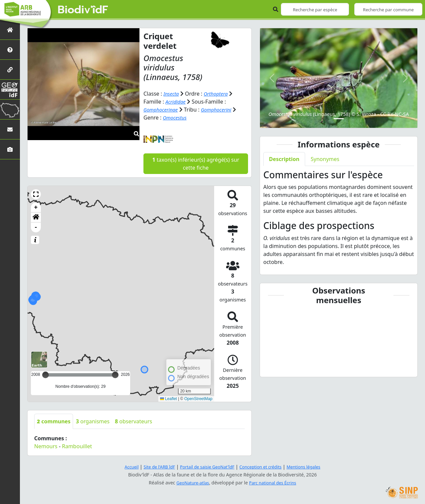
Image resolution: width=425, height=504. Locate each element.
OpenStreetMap (198, 399)
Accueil (124, 467)
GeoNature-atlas (191, 483)
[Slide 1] (339, 119)
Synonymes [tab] (325, 159)
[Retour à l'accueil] (10, 30)
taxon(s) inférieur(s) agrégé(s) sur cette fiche (196, 164)
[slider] (115, 375)
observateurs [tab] (133, 421)
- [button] (36, 227)
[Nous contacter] (10, 129)
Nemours (46, 446)
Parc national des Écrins (274, 483)
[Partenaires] (10, 70)
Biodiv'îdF (83, 10)
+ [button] (36, 208)
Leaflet (169, 399)
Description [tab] (284, 159)
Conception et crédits (263, 467)
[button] (36, 194)
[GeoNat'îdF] (10, 89)
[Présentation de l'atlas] (10, 50)
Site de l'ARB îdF (154, 467)
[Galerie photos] (10, 149)
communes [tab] (54, 421)
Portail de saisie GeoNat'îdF (206, 467)
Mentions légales (310, 467)
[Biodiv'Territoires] (10, 109)
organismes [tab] (93, 421)
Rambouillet (77, 446)
